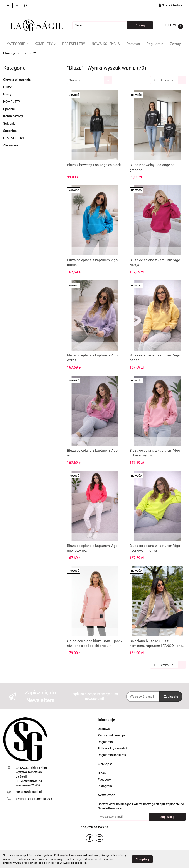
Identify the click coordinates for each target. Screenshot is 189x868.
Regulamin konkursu (112, 755)
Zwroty (175, 44)
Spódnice (10, 131)
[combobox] (90, 80)
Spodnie (9, 109)
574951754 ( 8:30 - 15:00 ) (34, 799)
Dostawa (133, 44)
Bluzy (7, 94)
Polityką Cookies (64, 855)
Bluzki (8, 87)
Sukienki (9, 124)
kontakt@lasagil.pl (29, 792)
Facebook (105, 780)
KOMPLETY (45, 44)
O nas (102, 773)
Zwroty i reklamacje (111, 735)
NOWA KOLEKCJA (106, 44)
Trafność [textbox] (75, 80)
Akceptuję (142, 859)
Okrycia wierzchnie (17, 80)
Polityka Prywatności (112, 748)
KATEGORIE (17, 44)
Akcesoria (11, 145)
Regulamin (155, 44)
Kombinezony (13, 116)
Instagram (105, 786)
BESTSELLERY (74, 44)
